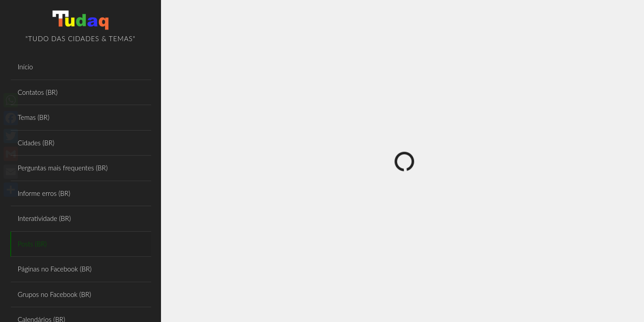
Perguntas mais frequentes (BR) (63, 168)
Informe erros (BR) (44, 193)
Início (25, 67)
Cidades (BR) (36, 143)
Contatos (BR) (38, 92)
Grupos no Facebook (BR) (55, 294)
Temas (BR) (34, 117)
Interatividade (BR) (44, 218)
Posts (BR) (32, 244)
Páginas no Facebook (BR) (55, 269)
